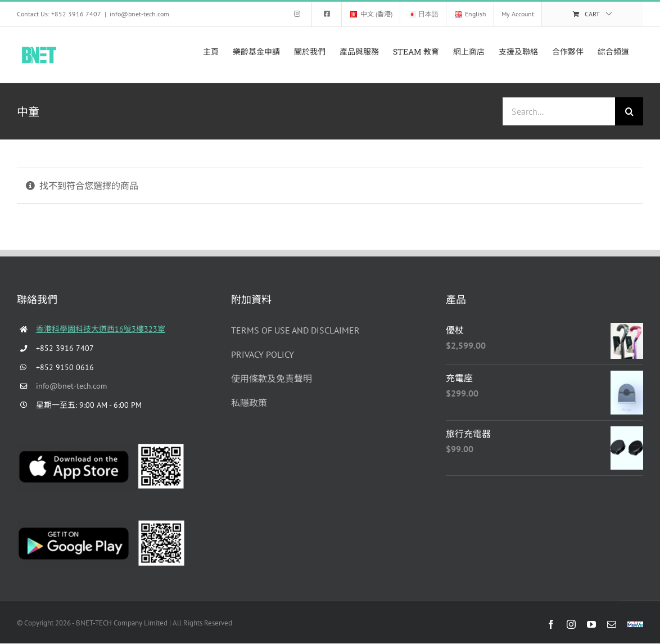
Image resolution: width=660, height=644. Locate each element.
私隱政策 (249, 403)
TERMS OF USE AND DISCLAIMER (295, 330)
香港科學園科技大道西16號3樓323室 (101, 329)
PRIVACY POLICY (263, 354)
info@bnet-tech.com (139, 14)
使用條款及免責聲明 (272, 379)
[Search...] (559, 111)
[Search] (629, 111)
